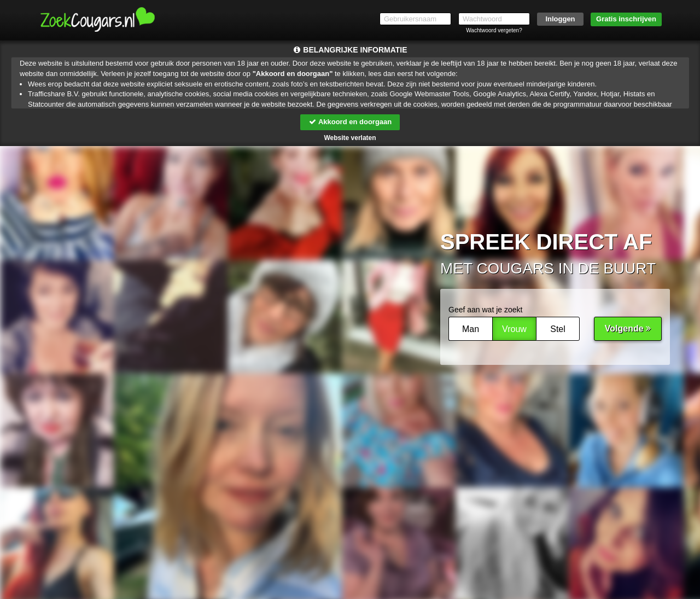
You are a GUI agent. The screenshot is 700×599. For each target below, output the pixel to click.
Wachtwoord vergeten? (494, 30)
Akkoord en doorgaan (350, 122)
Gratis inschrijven (626, 19)
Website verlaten (350, 138)
